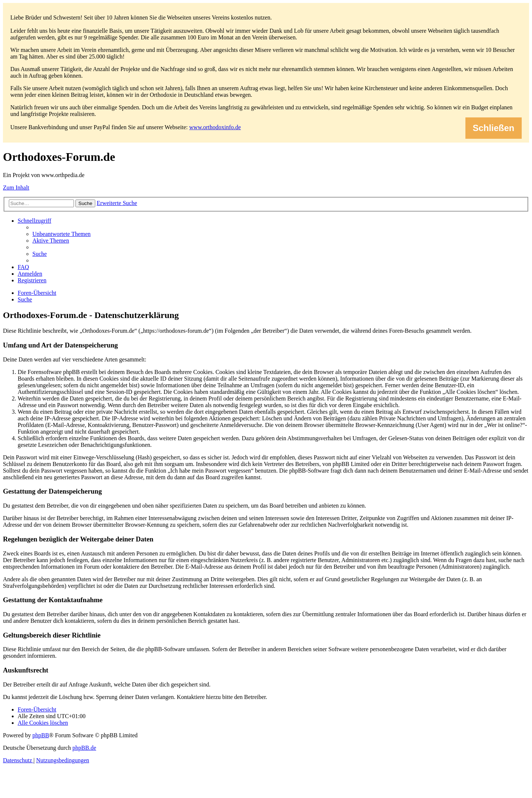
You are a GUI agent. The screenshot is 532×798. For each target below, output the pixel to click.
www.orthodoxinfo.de (215, 127)
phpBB (41, 735)
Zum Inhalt (16, 188)
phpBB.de (84, 748)
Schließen (494, 128)
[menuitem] (61, 234)
